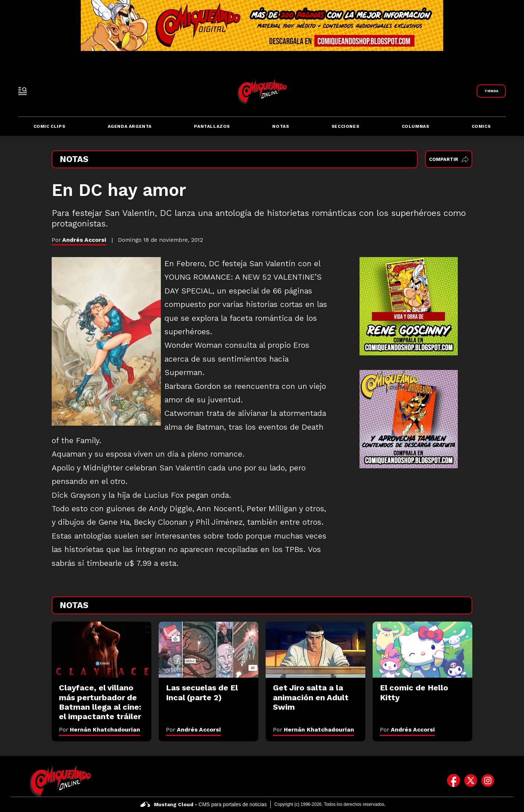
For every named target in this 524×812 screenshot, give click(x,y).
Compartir (449, 159)
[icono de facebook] (454, 781)
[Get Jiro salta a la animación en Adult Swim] (315, 650)
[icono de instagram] (488, 781)
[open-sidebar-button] (23, 91)
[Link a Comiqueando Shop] (491, 91)
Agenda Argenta (130, 126)
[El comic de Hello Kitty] (422, 650)
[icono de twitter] (471, 781)
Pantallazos (212, 126)
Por (100, 730)
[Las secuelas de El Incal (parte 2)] (209, 650)
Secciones (345, 126)
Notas (281, 126)
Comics (481, 126)
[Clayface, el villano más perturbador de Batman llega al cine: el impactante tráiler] (102, 650)
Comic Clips (49, 126)
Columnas (416, 126)
